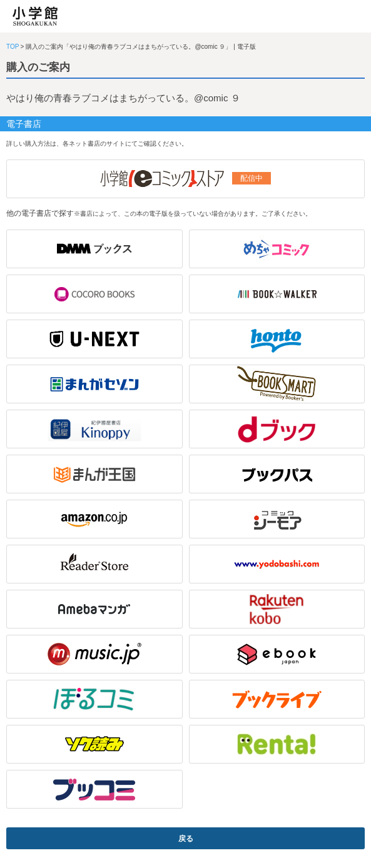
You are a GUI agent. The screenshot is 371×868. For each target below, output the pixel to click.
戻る (186, 839)
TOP (13, 47)
